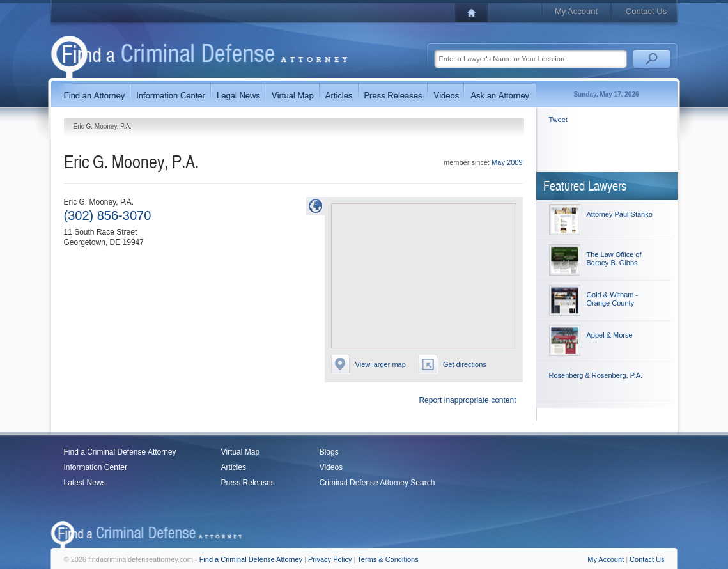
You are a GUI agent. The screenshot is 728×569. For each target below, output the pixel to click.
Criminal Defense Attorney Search (377, 483)
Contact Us (646, 11)
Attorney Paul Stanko (620, 214)
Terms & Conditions (388, 559)
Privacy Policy (330, 559)
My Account (576, 11)
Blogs (329, 452)
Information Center (96, 467)
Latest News (85, 483)
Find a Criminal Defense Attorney (120, 452)
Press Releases (248, 483)
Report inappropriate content (467, 400)
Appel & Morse (610, 335)
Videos (331, 467)
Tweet (558, 120)
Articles (234, 467)
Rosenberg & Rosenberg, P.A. (596, 375)
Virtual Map (240, 452)
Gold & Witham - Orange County (613, 299)
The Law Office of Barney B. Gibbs (614, 259)
